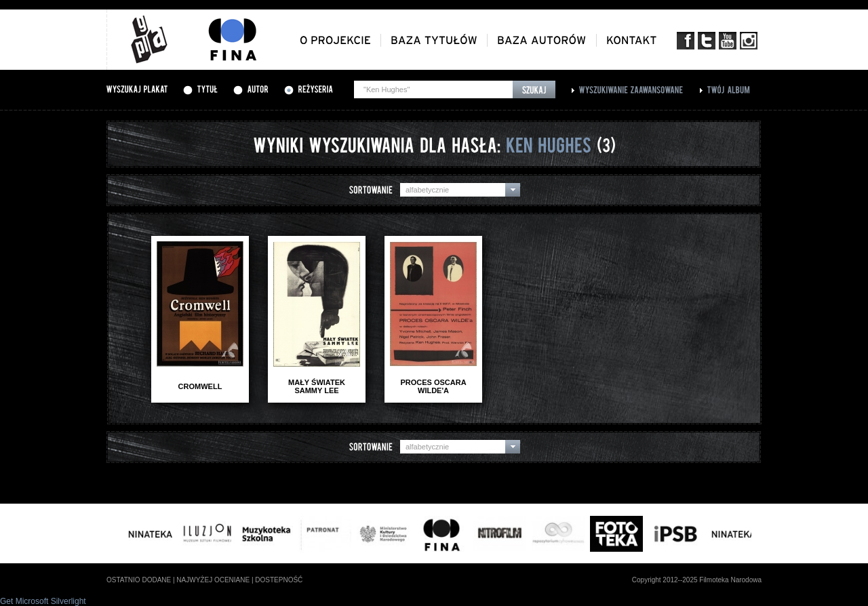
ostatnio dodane (139, 580)
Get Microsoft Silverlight (43, 601)
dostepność (279, 580)
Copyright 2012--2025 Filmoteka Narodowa (697, 580)
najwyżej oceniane (213, 580)
